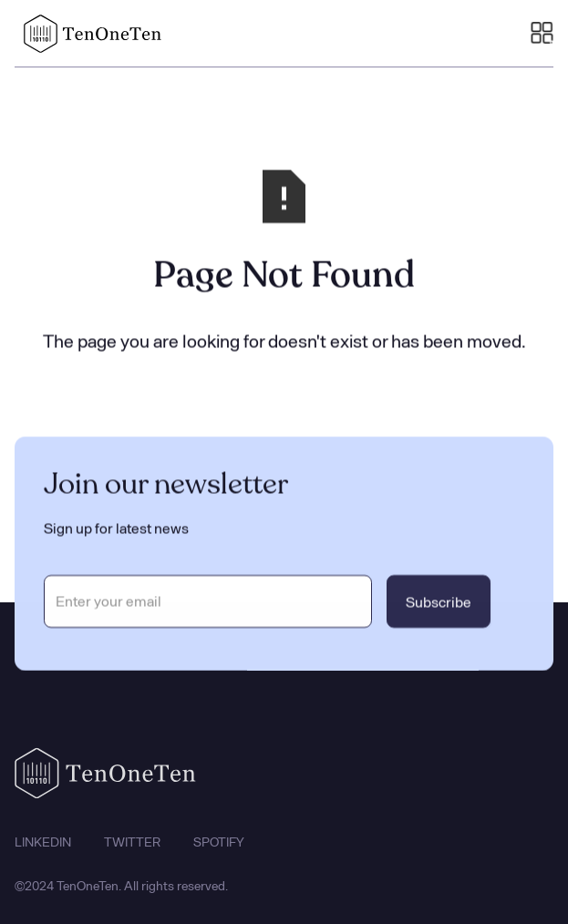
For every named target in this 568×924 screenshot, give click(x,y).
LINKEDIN (43, 847)
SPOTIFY (219, 847)
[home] (88, 34)
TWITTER (132, 847)
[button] (542, 34)
